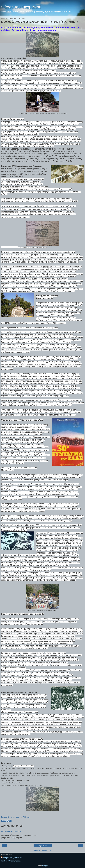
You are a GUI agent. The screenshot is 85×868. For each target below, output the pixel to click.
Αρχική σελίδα (42, 846)
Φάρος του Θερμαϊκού (21, 7)
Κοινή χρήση (6, 821)
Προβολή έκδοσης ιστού (42, 850)
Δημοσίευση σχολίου (11, 831)
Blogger (45, 866)
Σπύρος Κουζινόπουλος (13, 858)
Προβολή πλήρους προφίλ (11, 861)
